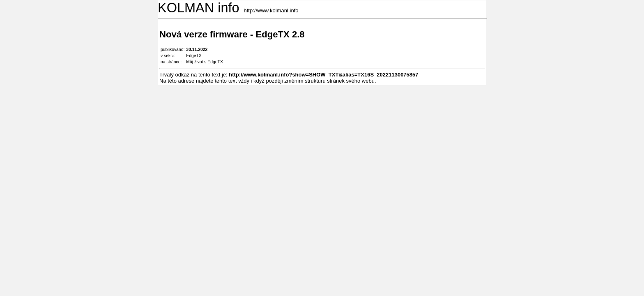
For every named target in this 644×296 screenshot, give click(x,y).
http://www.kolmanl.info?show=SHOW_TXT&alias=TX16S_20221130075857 (323, 75)
